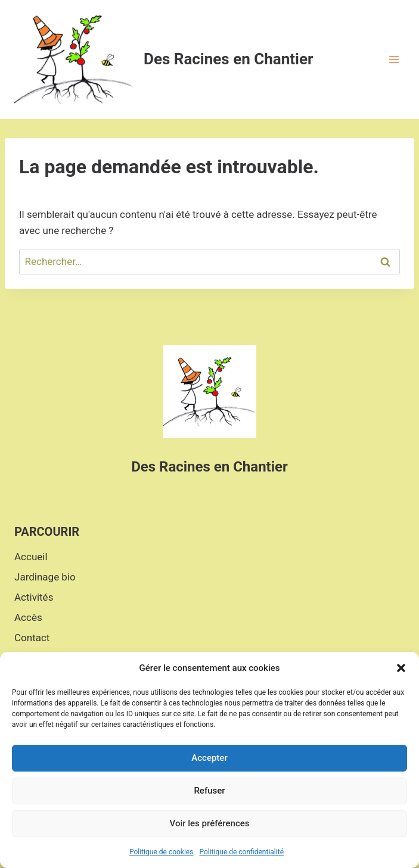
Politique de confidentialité (241, 852)
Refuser (209, 791)
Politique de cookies (161, 852)
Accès (28, 617)
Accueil (31, 557)
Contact (32, 638)
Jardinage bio (45, 577)
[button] (401, 668)
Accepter (209, 758)
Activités (34, 597)
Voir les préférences (210, 823)
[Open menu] (394, 59)
